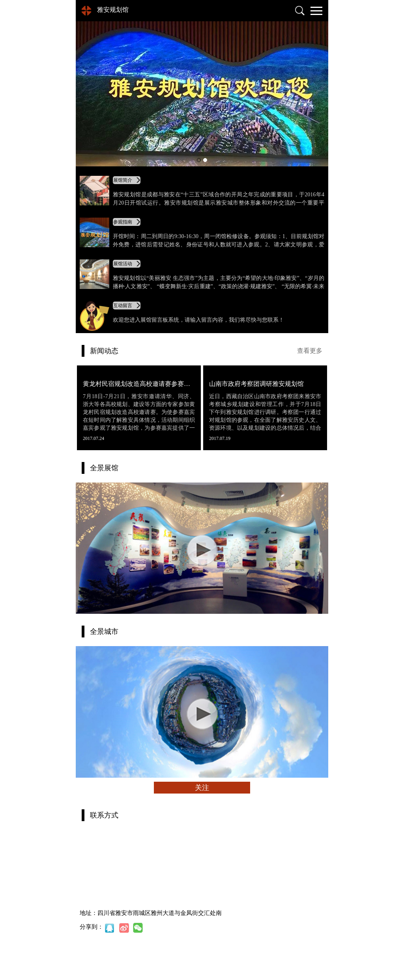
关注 (202, 788)
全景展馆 (104, 468)
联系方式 (104, 815)
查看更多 (310, 351)
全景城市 (104, 632)
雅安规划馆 (113, 10)
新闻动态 (104, 351)
